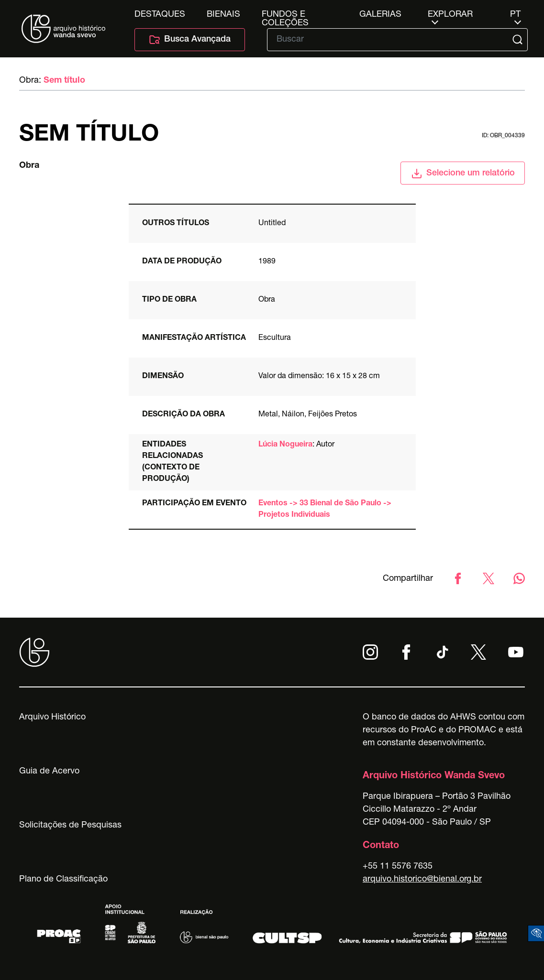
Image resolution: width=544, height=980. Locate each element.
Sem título (64, 81)
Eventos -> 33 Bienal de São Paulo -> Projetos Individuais (325, 510)
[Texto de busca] (391, 40)
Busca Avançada (190, 40)
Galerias (380, 15)
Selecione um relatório (463, 174)
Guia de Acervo (49, 772)
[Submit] (518, 40)
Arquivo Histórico (52, 718)
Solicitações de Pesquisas (70, 826)
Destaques (160, 15)
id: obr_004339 (503, 136)
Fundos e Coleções (285, 15)
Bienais (223, 15)
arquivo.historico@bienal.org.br (422, 880)
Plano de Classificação (63, 880)
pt (515, 15)
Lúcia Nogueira (285, 445)
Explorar (450, 15)
